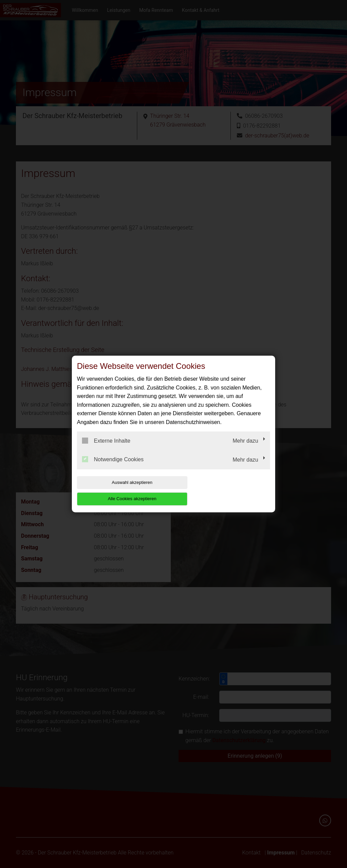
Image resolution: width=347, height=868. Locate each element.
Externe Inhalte (106, 449)
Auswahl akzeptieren (120, 491)
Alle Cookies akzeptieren (227, 491)
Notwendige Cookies (113, 468)
